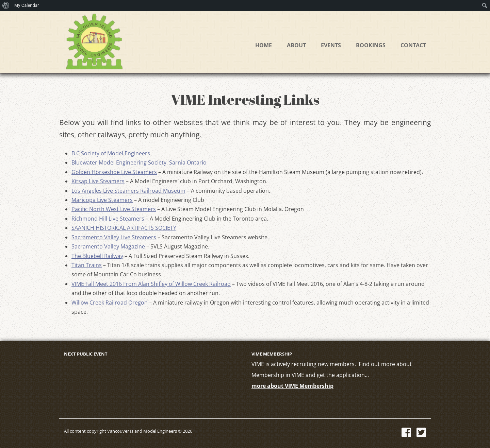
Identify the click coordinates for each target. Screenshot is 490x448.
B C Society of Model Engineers (111, 153)
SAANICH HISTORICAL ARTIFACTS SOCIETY (124, 228)
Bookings (371, 45)
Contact (413, 45)
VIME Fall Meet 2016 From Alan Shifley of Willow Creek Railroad (151, 284)
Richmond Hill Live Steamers (108, 219)
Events (331, 45)
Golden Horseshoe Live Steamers (114, 172)
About (296, 45)
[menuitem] (6, 5)
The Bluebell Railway (97, 256)
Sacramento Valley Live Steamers (114, 237)
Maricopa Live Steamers (102, 200)
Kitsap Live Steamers (98, 181)
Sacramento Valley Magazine (108, 246)
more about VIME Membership (292, 386)
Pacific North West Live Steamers (114, 209)
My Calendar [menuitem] (27, 5)
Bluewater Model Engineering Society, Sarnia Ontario (139, 162)
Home (264, 45)
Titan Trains (87, 265)
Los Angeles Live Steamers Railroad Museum (128, 191)
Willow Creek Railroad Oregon (110, 303)
